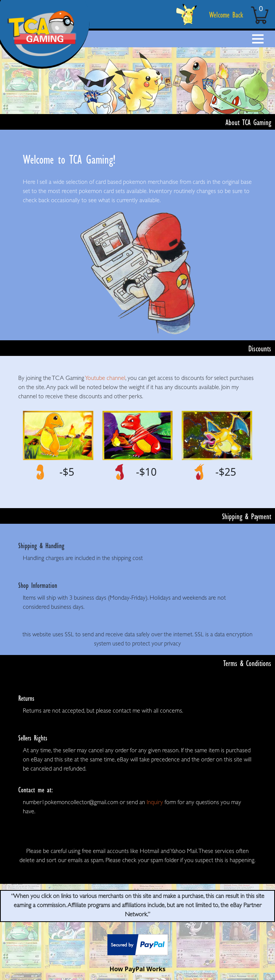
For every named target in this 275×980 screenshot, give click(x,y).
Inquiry (155, 803)
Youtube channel (105, 379)
